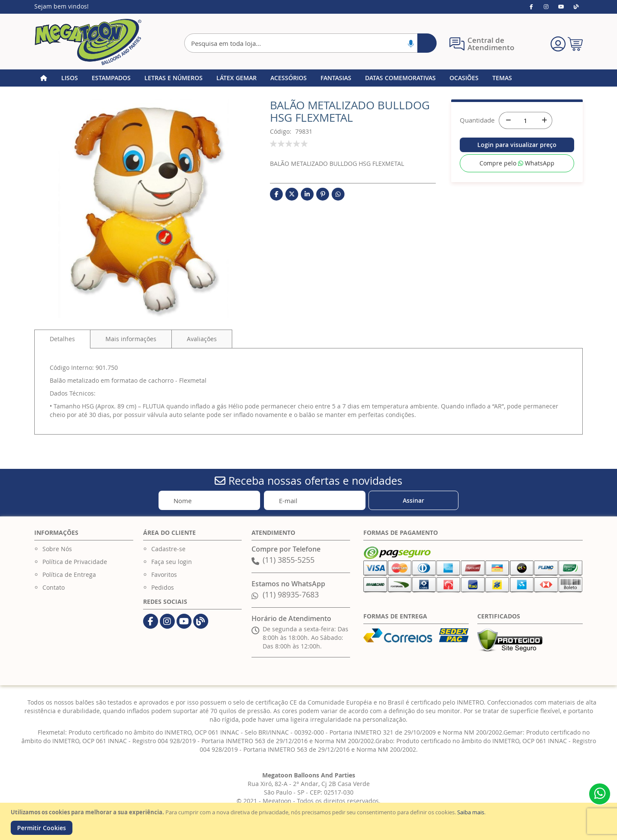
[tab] (62, 339)
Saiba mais (471, 812)
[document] (310, 821)
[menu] (308, 78)
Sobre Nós (57, 549)
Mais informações (131, 339)
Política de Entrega (69, 574)
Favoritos (164, 574)
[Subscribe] (413, 500)
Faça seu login (172, 562)
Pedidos (163, 587)
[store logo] (88, 42)
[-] (507, 120)
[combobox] (310, 43)
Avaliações (202, 339)
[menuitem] (70, 78)
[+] (544, 120)
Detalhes (62, 339)
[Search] (427, 43)
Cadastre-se (168, 549)
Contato (54, 587)
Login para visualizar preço (517, 145)
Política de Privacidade (75, 562)
